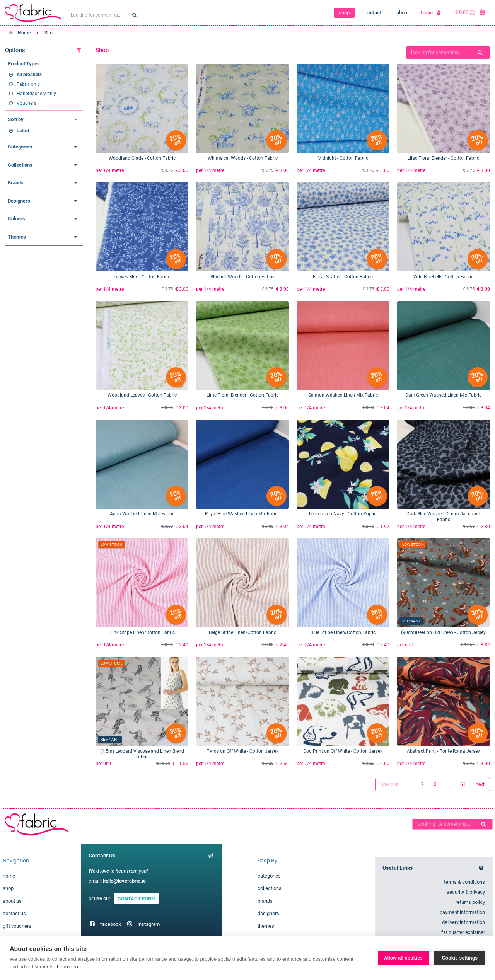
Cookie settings (460, 958)
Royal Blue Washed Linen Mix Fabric (242, 514)
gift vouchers (17, 926)
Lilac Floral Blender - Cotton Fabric (443, 158)
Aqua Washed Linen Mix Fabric (142, 514)
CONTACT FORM (137, 898)
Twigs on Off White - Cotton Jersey (242, 751)
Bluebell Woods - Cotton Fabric (242, 277)
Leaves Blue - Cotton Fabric (142, 277)
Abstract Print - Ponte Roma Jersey (443, 751)
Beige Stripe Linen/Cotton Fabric (242, 632)
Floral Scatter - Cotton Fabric (343, 277)
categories (269, 876)
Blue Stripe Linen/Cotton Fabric (343, 632)
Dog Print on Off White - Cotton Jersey (343, 751)
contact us (14, 913)
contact (373, 13)
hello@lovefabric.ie (124, 881)
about (403, 13)
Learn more (70, 967)
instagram (149, 924)
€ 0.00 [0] (471, 12)
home (9, 876)
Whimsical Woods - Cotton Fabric (243, 158)
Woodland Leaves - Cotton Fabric (142, 395)
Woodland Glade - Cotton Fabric (142, 158)
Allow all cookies (403, 958)
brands (265, 901)
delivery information (463, 922)
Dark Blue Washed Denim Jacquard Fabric (443, 517)
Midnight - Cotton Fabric (343, 158)
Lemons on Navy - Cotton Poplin (343, 514)
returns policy (470, 902)
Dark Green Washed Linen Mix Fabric (443, 395)
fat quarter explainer (463, 932)
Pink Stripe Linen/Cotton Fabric (142, 632)
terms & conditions (464, 882)
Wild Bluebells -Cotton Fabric (443, 277)
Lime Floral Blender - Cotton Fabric (242, 395)
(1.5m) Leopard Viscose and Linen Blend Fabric (142, 754)
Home (24, 33)
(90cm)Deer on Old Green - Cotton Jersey (443, 632)
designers (268, 913)
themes (266, 926)
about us (12, 901)
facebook (111, 924)
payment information (462, 912)
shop (344, 13)
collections (270, 888)
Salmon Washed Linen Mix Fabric (343, 395)
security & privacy (466, 892)
